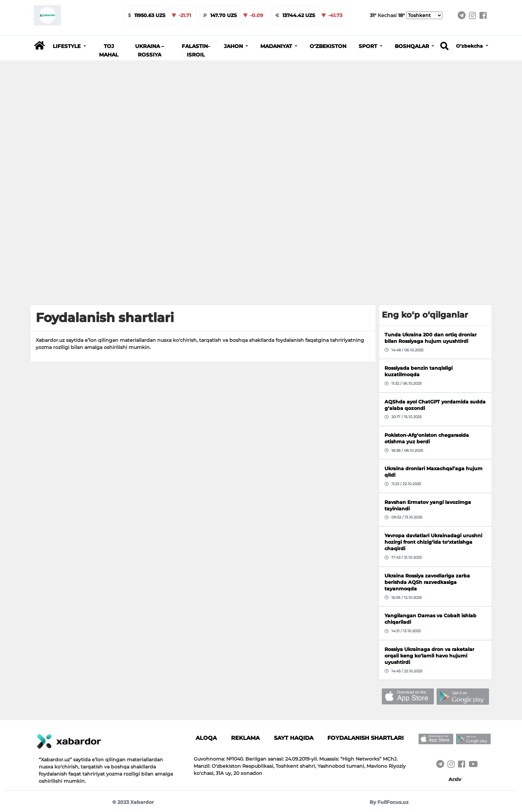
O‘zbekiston (328, 46)
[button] (69, 46)
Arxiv (455, 779)
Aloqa (206, 738)
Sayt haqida (294, 738)
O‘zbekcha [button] (470, 46)
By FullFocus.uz (389, 802)
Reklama (245, 738)
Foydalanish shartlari (365, 738)
